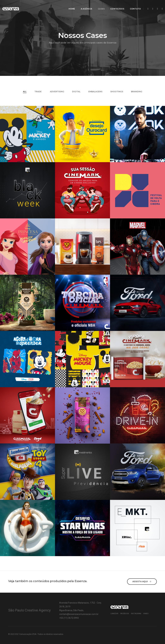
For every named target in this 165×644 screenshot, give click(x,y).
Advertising (57, 92)
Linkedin (114, 614)
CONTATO (133, 6)
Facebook (125, 614)
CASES (99, 6)
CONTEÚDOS (116, 6)
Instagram (136, 614)
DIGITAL (76, 92)
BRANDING (137, 92)
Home (70, 6)
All (25, 92)
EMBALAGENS (95, 92)
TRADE (38, 92)
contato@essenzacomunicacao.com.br (79, 614)
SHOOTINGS (117, 92)
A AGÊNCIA (85, 6)
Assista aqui (142, 581)
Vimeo (146, 614)
